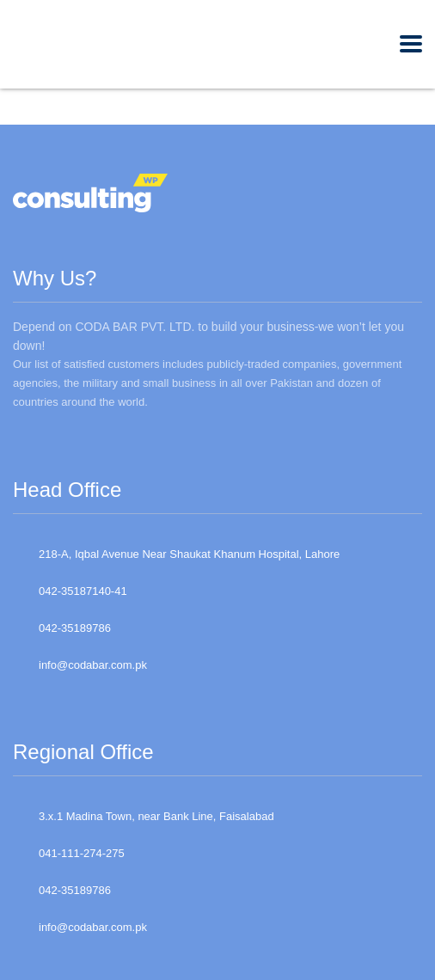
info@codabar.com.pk (93, 665)
